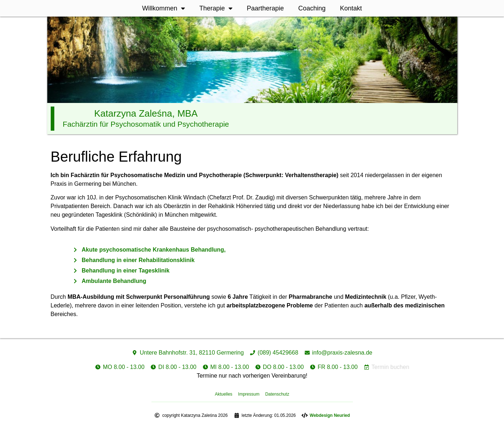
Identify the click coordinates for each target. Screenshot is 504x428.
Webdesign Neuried (330, 415)
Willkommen (164, 8)
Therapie (216, 8)
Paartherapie (265, 8)
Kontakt (351, 8)
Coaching (312, 8)
